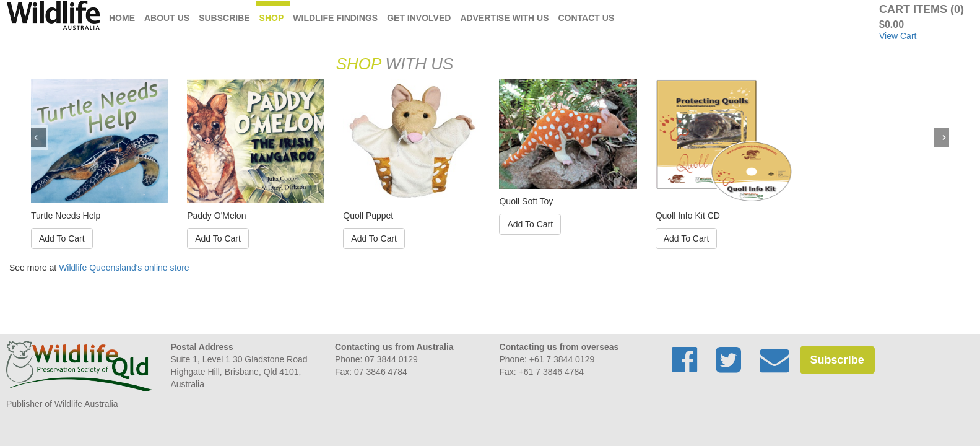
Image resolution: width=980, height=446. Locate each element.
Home (122, 18)
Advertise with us (504, 18)
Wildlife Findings (335, 18)
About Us (167, 18)
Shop (272, 18)
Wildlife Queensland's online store (124, 268)
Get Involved (419, 18)
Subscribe (224, 18)
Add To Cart (62, 238)
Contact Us (587, 18)
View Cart (898, 36)
